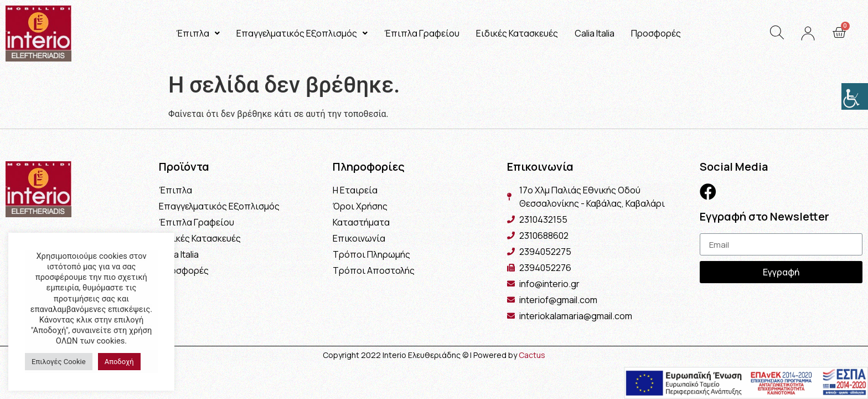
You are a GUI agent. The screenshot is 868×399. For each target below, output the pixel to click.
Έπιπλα (198, 33)
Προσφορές (656, 33)
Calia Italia (595, 33)
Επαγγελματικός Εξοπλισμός (302, 33)
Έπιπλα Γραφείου (422, 33)
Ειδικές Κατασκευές (517, 33)
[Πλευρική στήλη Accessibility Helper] (855, 96)
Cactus (532, 355)
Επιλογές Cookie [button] (59, 362)
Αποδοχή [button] (119, 362)
